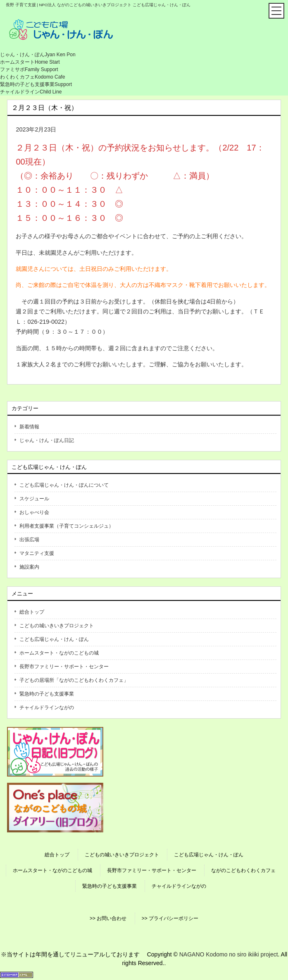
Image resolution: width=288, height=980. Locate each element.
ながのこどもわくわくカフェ (243, 870)
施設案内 (29, 567)
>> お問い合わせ (108, 918)
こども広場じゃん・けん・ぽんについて (64, 485)
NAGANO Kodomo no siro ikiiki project (229, 954)
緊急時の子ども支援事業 (47, 694)
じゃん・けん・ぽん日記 (47, 440)
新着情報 (29, 427)
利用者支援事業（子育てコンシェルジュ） (67, 526)
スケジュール (34, 499)
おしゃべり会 (34, 512)
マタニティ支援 (37, 553)
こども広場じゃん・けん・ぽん (54, 639)
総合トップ (32, 612)
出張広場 (29, 540)
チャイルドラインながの (47, 708)
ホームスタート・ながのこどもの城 (59, 653)
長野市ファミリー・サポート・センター (64, 667)
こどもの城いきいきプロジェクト (57, 626)
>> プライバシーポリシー (170, 918)
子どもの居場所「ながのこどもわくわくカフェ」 (74, 680)
